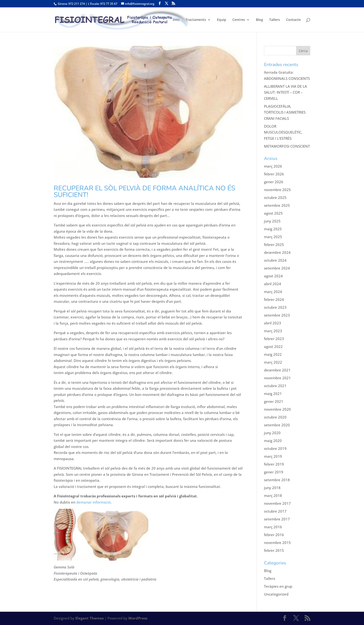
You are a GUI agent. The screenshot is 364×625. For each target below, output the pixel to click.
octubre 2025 (275, 197)
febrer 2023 (274, 339)
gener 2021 (274, 401)
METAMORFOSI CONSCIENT (287, 146)
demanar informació (93, 502)
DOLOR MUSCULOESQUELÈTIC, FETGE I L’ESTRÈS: (283, 132)
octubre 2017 (275, 511)
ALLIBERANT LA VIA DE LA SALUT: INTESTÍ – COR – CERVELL (285, 92)
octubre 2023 (275, 307)
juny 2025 (272, 221)
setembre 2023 (277, 315)
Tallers (275, 20)
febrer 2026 (274, 174)
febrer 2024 (274, 299)
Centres (239, 20)
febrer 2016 (274, 535)
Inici (176, 20)
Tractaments (196, 20)
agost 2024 (273, 276)
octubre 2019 (275, 448)
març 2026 (273, 166)
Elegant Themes (89, 618)
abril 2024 (273, 284)
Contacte (293, 20)
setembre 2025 (277, 205)
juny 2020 (272, 433)
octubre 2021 (275, 386)
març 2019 (273, 456)
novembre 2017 (277, 503)
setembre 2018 (277, 480)
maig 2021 (273, 394)
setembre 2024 (277, 268)
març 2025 (273, 237)
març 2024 (273, 292)
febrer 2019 (274, 464)
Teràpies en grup (278, 586)
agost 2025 (273, 213)
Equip (222, 20)
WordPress (138, 618)
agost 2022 (273, 346)
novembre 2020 (277, 409)
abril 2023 (273, 323)
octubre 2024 (275, 260)
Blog (259, 20)
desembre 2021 (277, 370)
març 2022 (273, 362)
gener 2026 (274, 182)
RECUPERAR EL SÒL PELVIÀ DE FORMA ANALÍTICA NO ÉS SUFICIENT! (144, 192)
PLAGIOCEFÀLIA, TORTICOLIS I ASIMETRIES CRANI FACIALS (285, 112)
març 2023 (273, 331)
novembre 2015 (277, 543)
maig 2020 (273, 441)
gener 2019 (274, 472)
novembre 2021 (277, 378)
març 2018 (273, 495)
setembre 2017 (277, 519)
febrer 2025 (274, 245)
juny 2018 (272, 488)
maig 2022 (273, 354)
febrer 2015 (274, 550)
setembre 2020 (277, 425)
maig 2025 (273, 229)
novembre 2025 (277, 190)
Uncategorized (276, 594)
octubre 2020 (275, 417)
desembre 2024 (277, 252)
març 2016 (273, 527)
